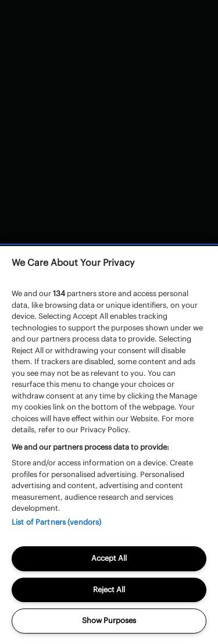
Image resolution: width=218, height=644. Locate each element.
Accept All (109, 558)
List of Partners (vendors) (56, 522)
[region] (109, 445)
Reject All (109, 590)
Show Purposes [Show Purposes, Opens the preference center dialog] (109, 620)
